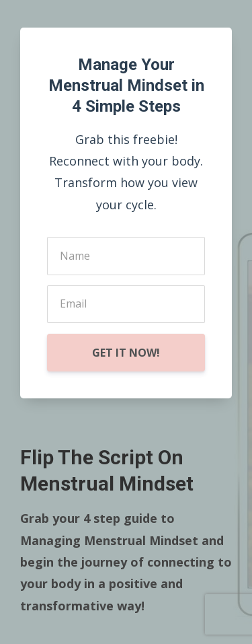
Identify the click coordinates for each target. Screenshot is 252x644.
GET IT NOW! (126, 353)
